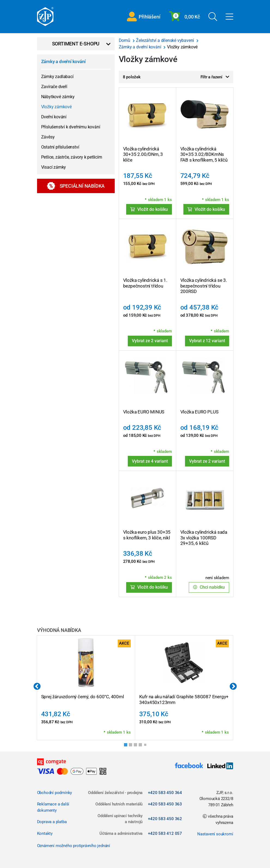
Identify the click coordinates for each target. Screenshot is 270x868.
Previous (37, 687)
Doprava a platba (52, 822)
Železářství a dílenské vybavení (166, 40)
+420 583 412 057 (165, 833)
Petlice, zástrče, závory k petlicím (72, 157)
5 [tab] (146, 746)
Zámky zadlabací (57, 77)
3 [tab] (137, 746)
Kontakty (45, 833)
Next (233, 687)
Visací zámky (54, 167)
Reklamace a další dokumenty (53, 807)
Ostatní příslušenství (60, 147)
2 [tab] (132, 746)
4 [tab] (142, 746)
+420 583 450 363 (165, 804)
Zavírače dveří (54, 87)
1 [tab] (127, 746)
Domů (125, 40)
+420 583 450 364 (165, 793)
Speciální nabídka (76, 186)
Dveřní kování (54, 117)
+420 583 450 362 (165, 819)
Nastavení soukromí (215, 834)
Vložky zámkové (56, 107)
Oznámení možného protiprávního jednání (74, 846)
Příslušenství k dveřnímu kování (71, 127)
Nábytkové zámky (58, 97)
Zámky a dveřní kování (63, 61)
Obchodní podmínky (55, 793)
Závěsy (48, 137)
